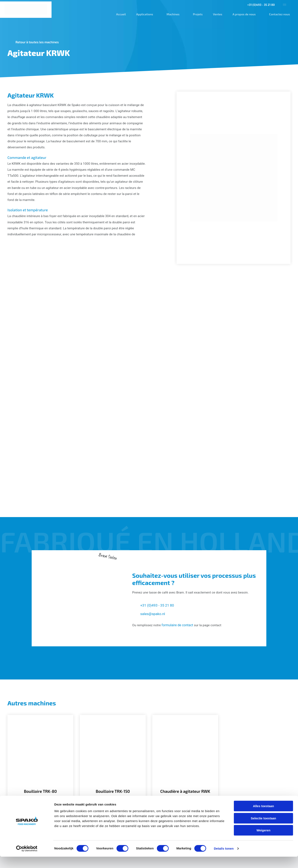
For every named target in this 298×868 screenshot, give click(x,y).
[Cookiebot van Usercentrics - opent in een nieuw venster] (27, 860)
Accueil (120, 14)
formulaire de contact (178, 541)
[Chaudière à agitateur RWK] (185, 676)
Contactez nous (278, 14)
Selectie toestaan (264, 830)
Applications (143, 14)
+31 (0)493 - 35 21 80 (260, 5)
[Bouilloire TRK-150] (113, 676)
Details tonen (224, 860)
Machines (172, 14)
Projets (197, 14)
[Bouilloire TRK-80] (40, 676)
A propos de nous (243, 14)
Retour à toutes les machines (38, 42)
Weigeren (263, 842)
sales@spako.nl (153, 530)
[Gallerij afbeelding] (53, 315)
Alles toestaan (263, 817)
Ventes (216, 14)
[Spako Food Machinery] (26, 10)
